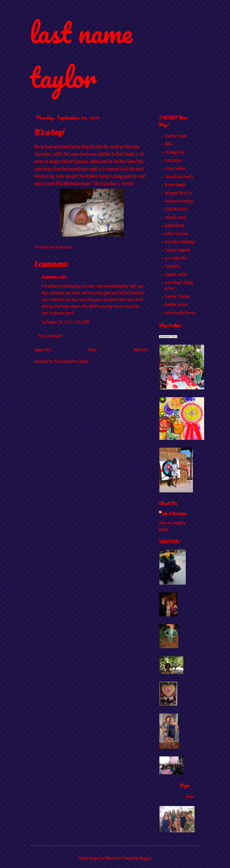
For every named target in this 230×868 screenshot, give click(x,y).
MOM (168, 144)
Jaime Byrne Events (179, 177)
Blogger (145, 858)
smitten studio (176, 136)
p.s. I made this (176, 258)
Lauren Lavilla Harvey (180, 313)
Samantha (172, 266)
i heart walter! (176, 169)
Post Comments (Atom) (71, 362)
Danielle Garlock (176, 305)
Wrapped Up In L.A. (179, 193)
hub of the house (174, 514)
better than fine (177, 234)
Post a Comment (50, 336)
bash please (174, 161)
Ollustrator (113, 858)
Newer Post (43, 350)
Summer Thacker (177, 297)
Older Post (141, 350)
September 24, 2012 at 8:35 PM (65, 322)
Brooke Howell (175, 185)
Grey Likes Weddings (180, 242)
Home (93, 350)
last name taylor (81, 55)
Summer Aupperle (178, 250)
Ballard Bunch (175, 226)
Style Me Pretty (176, 209)
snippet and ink (176, 275)
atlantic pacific (176, 218)
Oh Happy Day (175, 152)
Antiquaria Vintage (179, 201)
